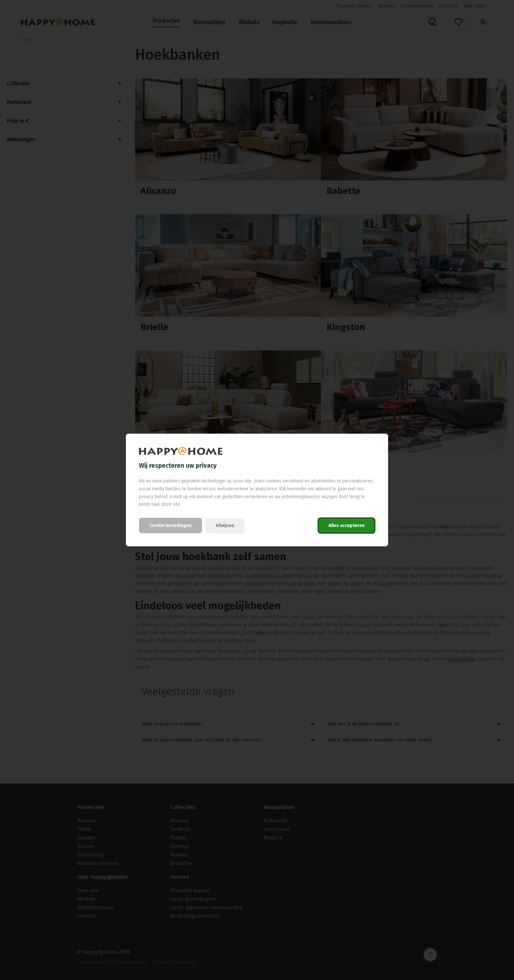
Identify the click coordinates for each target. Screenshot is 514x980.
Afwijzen (225, 526)
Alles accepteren (346, 526)
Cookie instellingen (170, 526)
